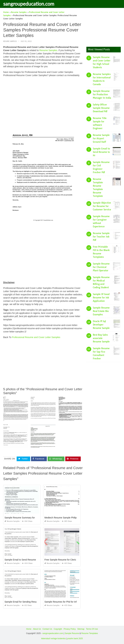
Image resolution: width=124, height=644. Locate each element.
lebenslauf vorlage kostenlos (53, 639)
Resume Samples (10, 41)
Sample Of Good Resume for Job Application (101, 298)
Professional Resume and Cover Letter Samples (36, 337)
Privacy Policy (70, 629)
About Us (37, 629)
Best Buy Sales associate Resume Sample (101, 338)
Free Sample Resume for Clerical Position (65, 560)
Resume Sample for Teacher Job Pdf (101, 237)
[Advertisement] (43, 102)
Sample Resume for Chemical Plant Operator (101, 267)
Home (29, 629)
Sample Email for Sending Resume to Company (28, 602)
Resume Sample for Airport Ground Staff (101, 138)
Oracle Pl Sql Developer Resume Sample (101, 325)
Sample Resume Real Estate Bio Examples (101, 311)
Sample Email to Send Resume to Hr (101, 152)
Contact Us (47, 629)
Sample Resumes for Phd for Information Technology (71, 602)
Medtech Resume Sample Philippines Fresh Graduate (71, 518)
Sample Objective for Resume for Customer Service (102, 206)
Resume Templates (90, 633)
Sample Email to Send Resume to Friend (25, 560)
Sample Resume (72, 633)
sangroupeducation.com (29, 4)
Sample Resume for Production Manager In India (102, 94)
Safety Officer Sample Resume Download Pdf (101, 108)
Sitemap (81, 629)
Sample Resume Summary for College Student (28, 518)
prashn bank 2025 (75, 639)
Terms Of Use (92, 629)
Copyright (58, 629)
